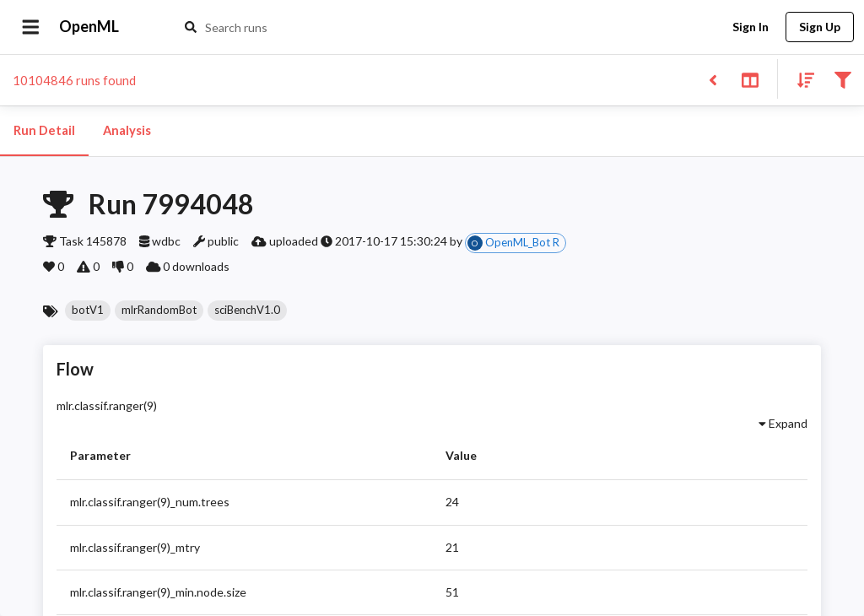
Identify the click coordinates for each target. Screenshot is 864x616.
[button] (88, 311)
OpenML (89, 27)
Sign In (750, 27)
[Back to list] (713, 79)
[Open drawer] (31, 27)
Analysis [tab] (127, 131)
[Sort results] (801, 79)
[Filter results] (842, 79)
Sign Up (820, 27)
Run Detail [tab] (44, 131)
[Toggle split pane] (750, 79)
